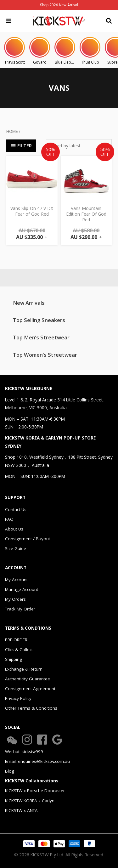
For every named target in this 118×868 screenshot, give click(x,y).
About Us (14, 529)
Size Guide (16, 548)
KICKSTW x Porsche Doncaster (35, 791)
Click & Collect (19, 650)
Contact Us (16, 509)
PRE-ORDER (16, 640)
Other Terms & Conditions (31, 708)
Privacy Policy (18, 698)
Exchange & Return (24, 669)
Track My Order (20, 609)
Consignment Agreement (30, 689)
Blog (10, 771)
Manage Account (22, 589)
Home (12, 131)
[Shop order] (79, 146)
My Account (16, 580)
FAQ (9, 519)
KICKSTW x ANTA (21, 810)
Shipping (14, 659)
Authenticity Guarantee (28, 679)
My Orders (15, 599)
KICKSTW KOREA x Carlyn (30, 801)
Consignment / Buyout (28, 539)
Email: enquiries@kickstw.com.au (37, 761)
